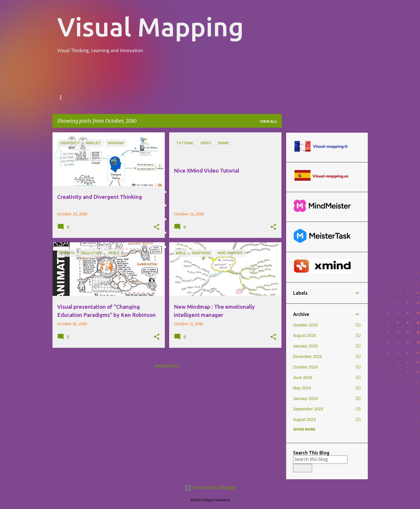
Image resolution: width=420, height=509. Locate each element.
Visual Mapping (150, 27)
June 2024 (303, 378)
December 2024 (308, 357)
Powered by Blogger (210, 488)
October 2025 (306, 325)
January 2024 (306, 399)
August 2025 (305, 336)
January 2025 (306, 346)
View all (269, 121)
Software (210, 98)
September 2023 (308, 409)
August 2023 (305, 420)
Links (243, 98)
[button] (157, 227)
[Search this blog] (320, 460)
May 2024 (302, 388)
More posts (167, 366)
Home (64, 98)
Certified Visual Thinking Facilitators (134, 98)
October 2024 (306, 367)
